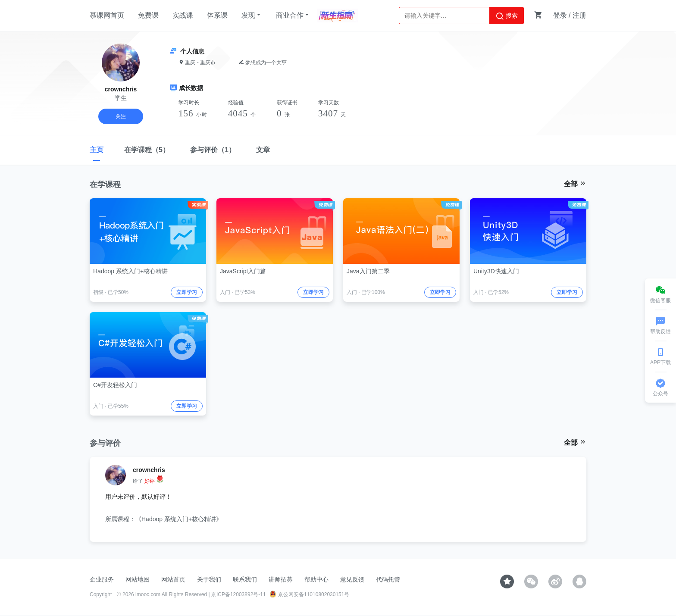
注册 (579, 15)
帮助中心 (316, 579)
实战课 (183, 15)
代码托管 (388, 579)
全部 (575, 184)
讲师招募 (281, 579)
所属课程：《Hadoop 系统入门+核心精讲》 (164, 519)
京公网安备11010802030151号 (309, 594)
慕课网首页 (107, 15)
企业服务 (102, 579)
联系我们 (245, 579)
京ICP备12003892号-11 (239, 594)
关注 (121, 116)
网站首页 (173, 579)
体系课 (217, 15)
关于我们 (209, 579)
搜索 (507, 16)
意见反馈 (352, 579)
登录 (560, 15)
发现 (252, 15)
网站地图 (138, 579)
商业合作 (293, 15)
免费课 (148, 15)
